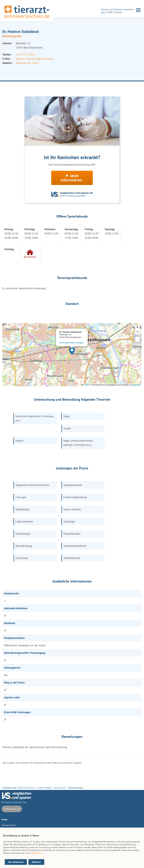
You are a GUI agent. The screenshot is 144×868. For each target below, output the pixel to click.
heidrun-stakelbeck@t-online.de (34, 59)
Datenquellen (135, 385)
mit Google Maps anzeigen (71, 343)
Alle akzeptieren (16, 862)
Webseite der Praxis (27, 63)
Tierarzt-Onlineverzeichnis (26, 788)
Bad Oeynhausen (60, 788)
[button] (72, 351)
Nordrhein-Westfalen (45, 788)
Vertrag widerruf (12, 809)
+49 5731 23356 (25, 55)
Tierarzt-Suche (9, 825)
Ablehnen (36, 862)
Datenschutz (37, 853)
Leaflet (85, 385)
